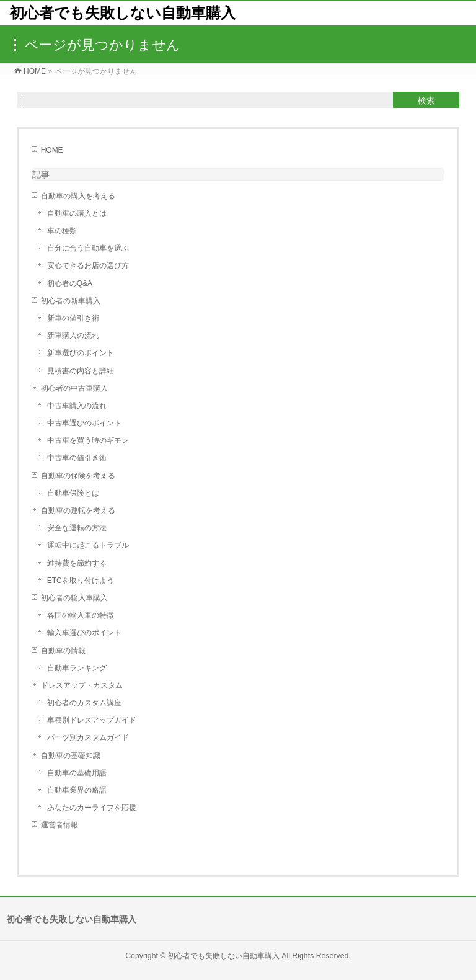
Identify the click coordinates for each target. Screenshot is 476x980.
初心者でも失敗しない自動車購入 (122, 13)
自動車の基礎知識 (71, 755)
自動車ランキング (77, 668)
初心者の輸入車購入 (74, 598)
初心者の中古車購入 (74, 388)
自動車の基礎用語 (77, 773)
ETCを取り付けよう (81, 581)
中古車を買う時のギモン (88, 440)
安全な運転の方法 (77, 528)
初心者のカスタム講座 (84, 703)
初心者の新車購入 (71, 301)
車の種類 (62, 231)
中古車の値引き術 (77, 458)
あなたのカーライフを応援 (92, 808)
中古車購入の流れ (77, 406)
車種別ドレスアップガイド (92, 720)
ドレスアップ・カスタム (82, 685)
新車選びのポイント (81, 353)
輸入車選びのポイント (84, 633)
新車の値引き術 (73, 318)
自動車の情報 (63, 651)
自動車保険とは (73, 493)
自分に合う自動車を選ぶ (88, 248)
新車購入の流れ (73, 336)
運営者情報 (59, 825)
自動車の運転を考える (78, 510)
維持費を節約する (77, 563)
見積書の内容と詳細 (81, 371)
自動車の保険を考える (78, 476)
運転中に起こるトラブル (88, 545)
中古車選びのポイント (84, 423)
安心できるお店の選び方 (88, 265)
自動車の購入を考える (78, 196)
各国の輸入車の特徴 (81, 615)
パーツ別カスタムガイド (88, 737)
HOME (52, 150)
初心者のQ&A (70, 283)
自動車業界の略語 (77, 790)
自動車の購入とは (77, 213)
